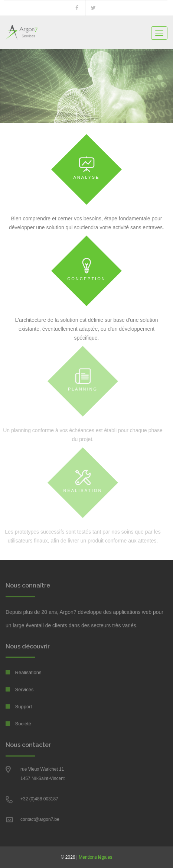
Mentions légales (95, 857)
